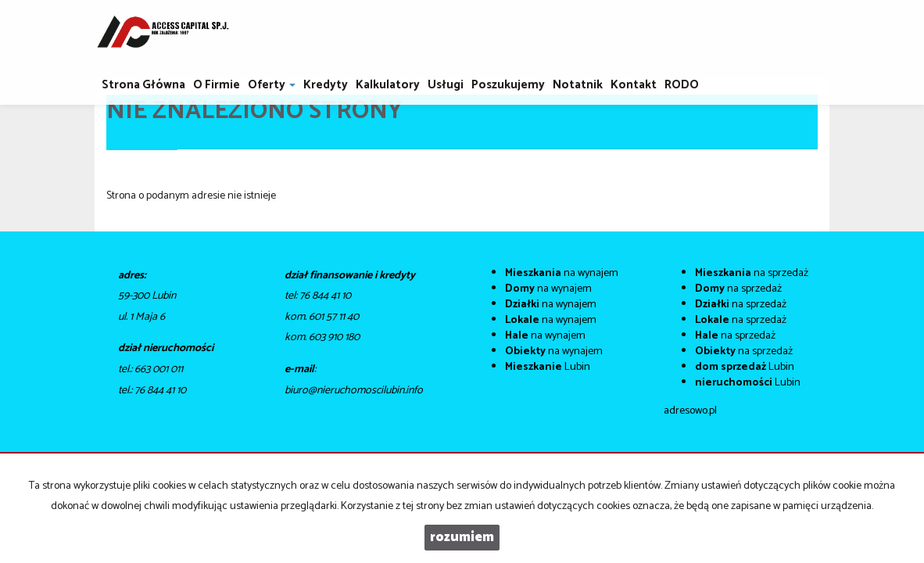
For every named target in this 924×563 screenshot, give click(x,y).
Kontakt (634, 85)
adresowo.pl (690, 411)
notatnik (578, 85)
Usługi (446, 85)
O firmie (217, 85)
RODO (682, 85)
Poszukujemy (508, 85)
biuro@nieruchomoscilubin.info (354, 391)
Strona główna (143, 85)
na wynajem (562, 273)
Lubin (548, 367)
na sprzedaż (752, 273)
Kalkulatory (388, 85)
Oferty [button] (272, 85)
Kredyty (326, 85)
